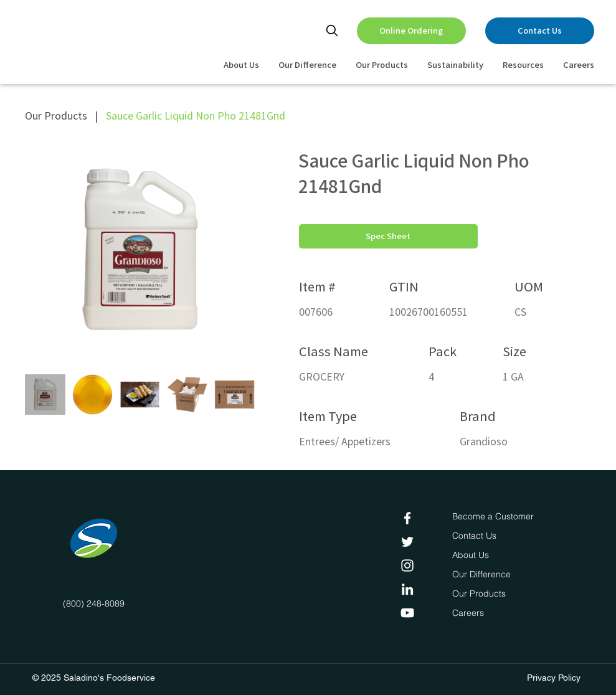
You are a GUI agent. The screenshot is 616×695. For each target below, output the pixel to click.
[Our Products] (481, 594)
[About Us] (472, 556)
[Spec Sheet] (388, 236)
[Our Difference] (485, 575)
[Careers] (471, 613)
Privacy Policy (554, 678)
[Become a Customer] (493, 517)
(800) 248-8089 (94, 603)
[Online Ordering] (411, 31)
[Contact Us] (540, 31)
